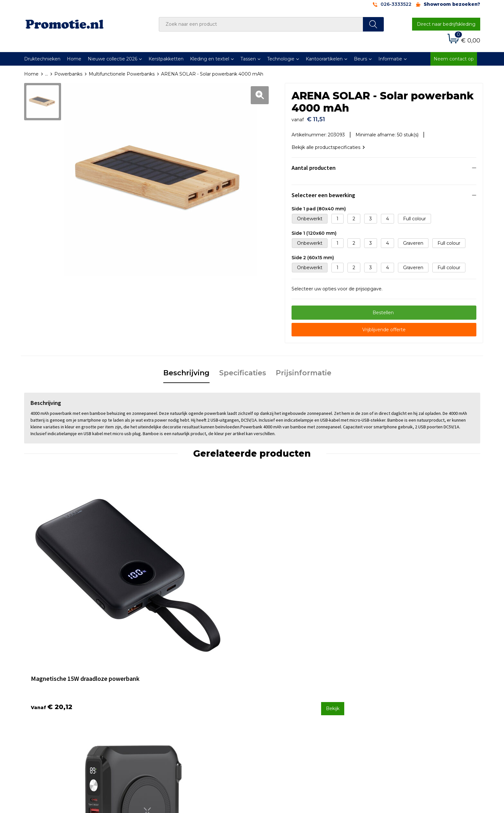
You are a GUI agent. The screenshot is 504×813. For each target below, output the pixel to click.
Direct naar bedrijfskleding (446, 24)
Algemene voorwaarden (400, 674)
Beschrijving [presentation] (186, 370)
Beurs (360, 59)
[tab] (186, 370)
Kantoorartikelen (324, 59)
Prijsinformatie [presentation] (304, 370)
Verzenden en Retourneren (291, 691)
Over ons (157, 674)
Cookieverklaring (392, 683)
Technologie (281, 59)
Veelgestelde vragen (170, 683)
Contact (269, 674)
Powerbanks (68, 74)
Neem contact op (454, 59)
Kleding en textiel (210, 59)
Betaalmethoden (279, 683)
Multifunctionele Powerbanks (122, 74)
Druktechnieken (42, 59)
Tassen (248, 59)
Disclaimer (385, 700)
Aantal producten (314, 164)
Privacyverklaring (392, 691)
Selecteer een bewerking (323, 192)
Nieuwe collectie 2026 (113, 59)
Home (74, 59)
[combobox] (261, 24)
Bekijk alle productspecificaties (328, 144)
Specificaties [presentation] (243, 370)
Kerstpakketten (166, 59)
